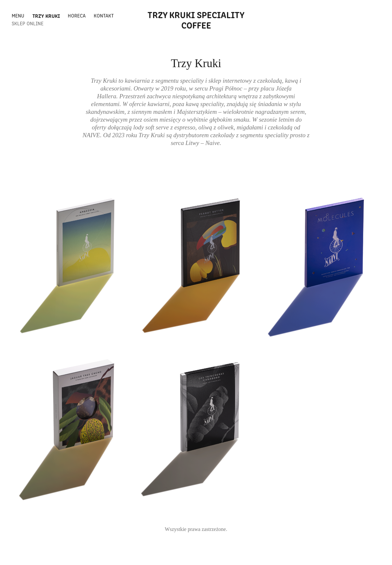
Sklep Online (28, 23)
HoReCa (77, 15)
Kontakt (104, 15)
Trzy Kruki (46, 16)
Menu (18, 15)
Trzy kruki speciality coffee (197, 19)
